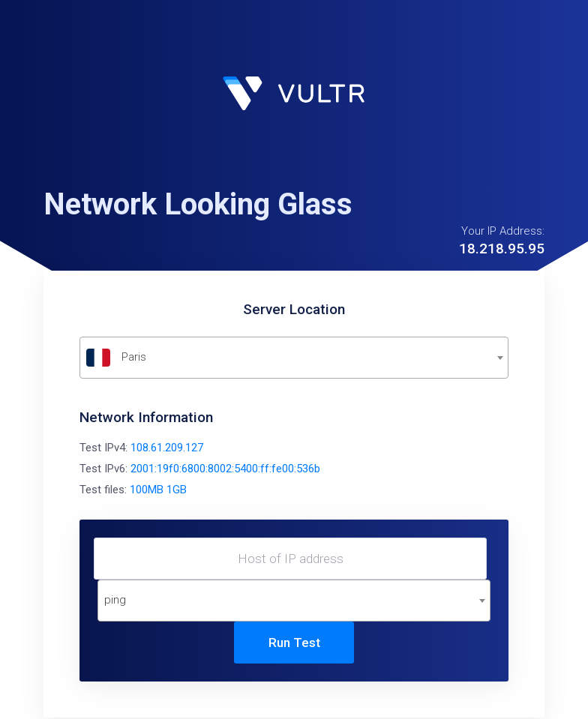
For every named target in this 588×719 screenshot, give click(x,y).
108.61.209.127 (167, 448)
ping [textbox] (115, 600)
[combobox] (294, 358)
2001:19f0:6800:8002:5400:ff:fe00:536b (225, 469)
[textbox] (294, 357)
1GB (177, 490)
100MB (147, 490)
